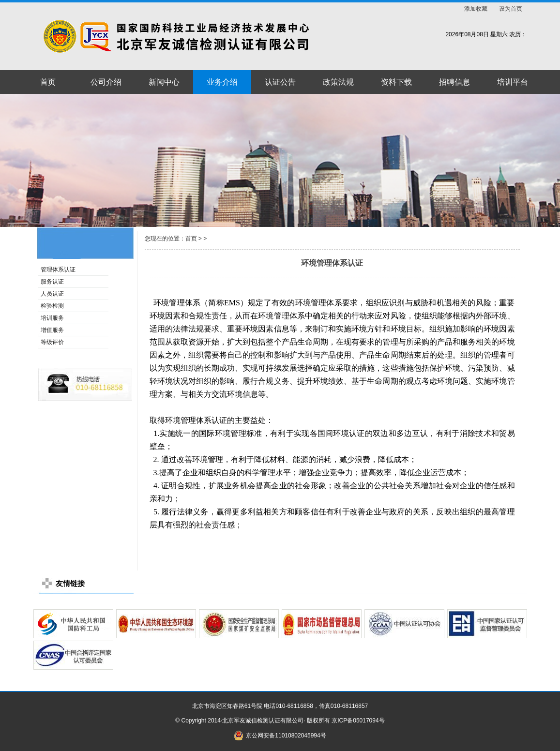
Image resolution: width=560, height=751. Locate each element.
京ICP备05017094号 (358, 721)
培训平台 (513, 82)
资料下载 (396, 82)
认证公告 (280, 82)
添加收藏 (476, 9)
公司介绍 (106, 82)
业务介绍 (222, 82)
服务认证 (52, 282)
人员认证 (52, 294)
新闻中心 (164, 82)
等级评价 (52, 342)
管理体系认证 (58, 270)
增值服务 (52, 330)
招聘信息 (454, 82)
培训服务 (52, 318)
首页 (48, 82)
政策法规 (338, 82)
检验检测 (52, 306)
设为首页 (511, 9)
